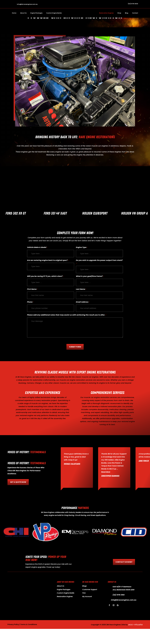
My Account (87, 612)
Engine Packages (36, 13)
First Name (32, 304)
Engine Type (82, 263)
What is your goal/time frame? (90, 292)
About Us (23, 13)
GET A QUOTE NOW (18, 497)
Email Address (83, 317)
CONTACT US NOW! (124, 577)
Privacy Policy (13, 640)
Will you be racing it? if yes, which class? (45, 292)
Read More (106, 487)
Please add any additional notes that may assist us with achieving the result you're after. (67, 330)
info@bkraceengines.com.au (27, 4)
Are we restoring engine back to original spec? (48, 276)
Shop (119, 13)
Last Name (81, 304)
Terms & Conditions (29, 640)
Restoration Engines (106, 13)
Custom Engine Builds (54, 13)
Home (14, 13)
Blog (127, 13)
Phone (30, 317)
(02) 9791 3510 (133, 4)
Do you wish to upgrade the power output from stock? (99, 277)
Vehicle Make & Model (37, 263)
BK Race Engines (25, 392)
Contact (135, 13)
